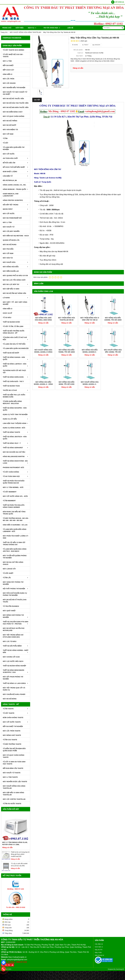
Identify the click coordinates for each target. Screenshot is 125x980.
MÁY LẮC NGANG (9, 83)
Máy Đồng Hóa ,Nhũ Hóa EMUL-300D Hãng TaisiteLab (43, 320)
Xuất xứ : (81, 53)
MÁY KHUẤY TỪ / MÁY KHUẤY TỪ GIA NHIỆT (15, 93)
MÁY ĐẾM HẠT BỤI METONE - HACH (16, 236)
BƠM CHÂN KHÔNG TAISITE (13, 718)
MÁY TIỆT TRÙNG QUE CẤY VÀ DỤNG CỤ (14, 689)
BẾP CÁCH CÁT (8, 70)
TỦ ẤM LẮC (16, 578)
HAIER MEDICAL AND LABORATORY (11, 195)
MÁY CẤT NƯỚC (9, 154)
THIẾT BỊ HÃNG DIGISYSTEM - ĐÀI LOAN (16, 462)
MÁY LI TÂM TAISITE (10, 777)
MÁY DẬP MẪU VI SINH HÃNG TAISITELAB (13, 794)
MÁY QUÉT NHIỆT (9, 611)
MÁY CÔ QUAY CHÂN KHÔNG (14, 116)
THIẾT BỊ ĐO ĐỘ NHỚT (11, 353)
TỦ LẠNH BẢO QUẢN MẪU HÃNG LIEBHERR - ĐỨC (15, 530)
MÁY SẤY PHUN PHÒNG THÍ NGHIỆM (13, 678)
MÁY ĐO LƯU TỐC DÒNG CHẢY (14, 280)
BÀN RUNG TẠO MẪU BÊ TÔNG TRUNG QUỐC (14, 513)
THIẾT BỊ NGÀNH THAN (11, 386)
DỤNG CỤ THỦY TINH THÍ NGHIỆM (15, 414)
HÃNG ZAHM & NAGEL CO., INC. (15, 185)
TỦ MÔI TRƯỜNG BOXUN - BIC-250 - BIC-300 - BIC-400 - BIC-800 (16, 519)
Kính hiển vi (99, 947)
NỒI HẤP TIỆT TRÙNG (16, 205)
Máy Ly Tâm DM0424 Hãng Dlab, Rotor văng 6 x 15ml (15, 843)
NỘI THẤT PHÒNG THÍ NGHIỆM (16, 589)
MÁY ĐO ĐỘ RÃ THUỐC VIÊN (13, 99)
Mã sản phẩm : (78, 50)
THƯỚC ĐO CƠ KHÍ (16, 390)
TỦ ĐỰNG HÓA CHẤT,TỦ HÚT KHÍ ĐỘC (16, 338)
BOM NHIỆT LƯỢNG (16, 172)
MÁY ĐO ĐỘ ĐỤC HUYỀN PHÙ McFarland (14, 629)
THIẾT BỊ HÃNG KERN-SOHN (16, 377)
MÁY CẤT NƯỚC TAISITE (16, 722)
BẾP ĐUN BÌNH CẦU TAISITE (13, 768)
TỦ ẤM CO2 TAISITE (10, 740)
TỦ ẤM (5, 138)
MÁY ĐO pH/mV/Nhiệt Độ (12, 218)
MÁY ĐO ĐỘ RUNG (10, 245)
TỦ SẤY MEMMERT (10, 492)
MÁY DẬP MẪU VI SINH (11, 289)
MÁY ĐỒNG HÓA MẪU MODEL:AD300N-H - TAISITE (90, 332)
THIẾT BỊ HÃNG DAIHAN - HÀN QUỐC (16, 358)
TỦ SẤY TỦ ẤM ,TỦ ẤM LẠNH (13, 326)
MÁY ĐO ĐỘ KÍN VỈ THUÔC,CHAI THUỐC (15, 601)
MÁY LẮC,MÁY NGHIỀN (11, 231)
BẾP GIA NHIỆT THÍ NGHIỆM (13, 726)
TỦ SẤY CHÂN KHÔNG (16, 472)
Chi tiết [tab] (37, 100)
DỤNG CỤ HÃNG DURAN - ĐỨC (14, 428)
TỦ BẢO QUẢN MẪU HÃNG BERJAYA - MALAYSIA (12, 402)
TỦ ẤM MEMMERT (9, 501)
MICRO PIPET (16, 209)
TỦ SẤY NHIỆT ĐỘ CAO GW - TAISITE (13, 55)
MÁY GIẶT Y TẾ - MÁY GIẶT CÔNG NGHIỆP (15, 303)
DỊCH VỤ (32, 28)
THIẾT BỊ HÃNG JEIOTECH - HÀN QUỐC (15, 438)
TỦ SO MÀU (7, 318)
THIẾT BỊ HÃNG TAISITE (16, 432)
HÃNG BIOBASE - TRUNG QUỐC (16, 189)
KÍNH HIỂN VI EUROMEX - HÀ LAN (15, 525)
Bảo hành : (80, 56)
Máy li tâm (98, 952)
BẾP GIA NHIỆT (8, 65)
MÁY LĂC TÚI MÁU (10, 641)
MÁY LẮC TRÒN (9, 79)
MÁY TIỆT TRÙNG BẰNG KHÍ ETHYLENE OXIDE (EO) (13, 636)
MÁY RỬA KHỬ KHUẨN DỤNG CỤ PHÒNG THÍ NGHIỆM (15, 594)
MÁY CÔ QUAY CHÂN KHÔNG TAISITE (14, 756)
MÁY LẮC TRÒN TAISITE (12, 731)
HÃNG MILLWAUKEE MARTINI (16, 456)
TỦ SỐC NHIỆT (8, 573)
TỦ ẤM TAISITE (16, 709)
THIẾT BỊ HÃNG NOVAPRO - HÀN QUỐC (15, 409)
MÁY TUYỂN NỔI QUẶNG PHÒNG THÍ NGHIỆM (15, 557)
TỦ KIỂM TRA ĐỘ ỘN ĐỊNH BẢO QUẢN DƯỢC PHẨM (14, 750)
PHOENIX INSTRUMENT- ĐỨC (14, 467)
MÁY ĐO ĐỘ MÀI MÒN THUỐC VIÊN (16, 107)
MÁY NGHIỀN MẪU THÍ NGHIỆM (14, 88)
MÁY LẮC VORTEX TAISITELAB (14, 799)
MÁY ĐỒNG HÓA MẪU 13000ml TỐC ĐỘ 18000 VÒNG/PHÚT (113, 320)
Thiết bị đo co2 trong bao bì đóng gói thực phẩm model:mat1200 (20, 854)
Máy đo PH (99, 950)
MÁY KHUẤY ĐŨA (16, 262)
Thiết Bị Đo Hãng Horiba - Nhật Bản (16, 651)
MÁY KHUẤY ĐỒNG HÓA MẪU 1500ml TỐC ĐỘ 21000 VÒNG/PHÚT (113, 332)
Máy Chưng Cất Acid (11, 657)
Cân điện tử (99, 944)
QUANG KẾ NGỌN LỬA (11, 240)
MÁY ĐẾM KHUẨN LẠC (11, 271)
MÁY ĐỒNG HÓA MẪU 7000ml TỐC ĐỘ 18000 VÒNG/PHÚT (67, 352)
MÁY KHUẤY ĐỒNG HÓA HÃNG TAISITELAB (14, 787)
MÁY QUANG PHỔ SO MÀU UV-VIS (16, 276)
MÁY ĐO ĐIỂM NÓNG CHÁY (13, 112)
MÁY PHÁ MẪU (8, 249)
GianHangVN (120, 969)
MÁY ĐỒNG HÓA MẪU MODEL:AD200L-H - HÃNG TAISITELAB (43, 364)
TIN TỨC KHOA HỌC (49, 28)
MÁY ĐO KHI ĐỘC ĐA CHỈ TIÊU (14, 452)
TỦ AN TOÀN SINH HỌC (16, 476)
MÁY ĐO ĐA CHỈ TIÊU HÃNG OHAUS (13, 563)
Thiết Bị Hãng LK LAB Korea (16, 683)
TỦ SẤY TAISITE (16, 713)
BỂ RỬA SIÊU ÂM (16, 163)
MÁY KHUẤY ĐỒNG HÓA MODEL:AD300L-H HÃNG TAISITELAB (43, 352)
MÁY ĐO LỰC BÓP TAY (16, 284)
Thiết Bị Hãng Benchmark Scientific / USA (16, 671)
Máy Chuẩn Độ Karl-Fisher (14, 694)
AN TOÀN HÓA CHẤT (16, 158)
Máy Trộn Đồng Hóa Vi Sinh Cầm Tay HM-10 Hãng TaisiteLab (90, 320)
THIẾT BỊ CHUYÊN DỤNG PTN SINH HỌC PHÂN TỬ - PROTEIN (16, 623)
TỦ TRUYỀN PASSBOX (11, 606)
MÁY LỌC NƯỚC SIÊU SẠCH (13, 661)
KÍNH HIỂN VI (8, 74)
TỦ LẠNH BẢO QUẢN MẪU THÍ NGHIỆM (14, 148)
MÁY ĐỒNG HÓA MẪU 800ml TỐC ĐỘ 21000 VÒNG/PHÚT (67, 364)
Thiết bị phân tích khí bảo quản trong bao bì (14, 482)
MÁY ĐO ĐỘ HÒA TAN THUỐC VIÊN (16, 103)
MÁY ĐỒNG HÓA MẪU (16, 267)
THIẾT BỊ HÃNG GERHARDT (16, 448)
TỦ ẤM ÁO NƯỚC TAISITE (12, 804)
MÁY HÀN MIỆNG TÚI (10, 130)
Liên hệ (64, 28)
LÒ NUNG (16, 298)
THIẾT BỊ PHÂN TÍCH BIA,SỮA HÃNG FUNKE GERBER (14, 506)
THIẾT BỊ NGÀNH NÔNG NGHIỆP (14, 666)
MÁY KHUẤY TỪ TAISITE (12, 773)
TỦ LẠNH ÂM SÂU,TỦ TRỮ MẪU (14, 344)
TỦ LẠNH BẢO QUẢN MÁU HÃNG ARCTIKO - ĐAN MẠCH (15, 550)
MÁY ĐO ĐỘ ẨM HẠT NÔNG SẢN (14, 293)
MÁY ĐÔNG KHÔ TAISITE (12, 735)
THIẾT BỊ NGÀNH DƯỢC (11, 322)
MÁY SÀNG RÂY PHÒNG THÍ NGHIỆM (13, 583)
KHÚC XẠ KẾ (7, 313)
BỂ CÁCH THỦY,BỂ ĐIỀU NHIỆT (16, 167)
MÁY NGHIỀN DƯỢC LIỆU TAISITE (15, 782)
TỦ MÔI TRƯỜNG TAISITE (12, 744)
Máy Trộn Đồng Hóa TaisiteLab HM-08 (67, 319)
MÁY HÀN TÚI (8, 258)
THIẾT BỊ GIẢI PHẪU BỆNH (16, 646)
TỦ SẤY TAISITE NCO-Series (13, 50)
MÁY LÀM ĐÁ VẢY (9, 569)
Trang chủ (7, 28)
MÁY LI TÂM (7, 61)
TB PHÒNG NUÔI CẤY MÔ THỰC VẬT (14, 372)
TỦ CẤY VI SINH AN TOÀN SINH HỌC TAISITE (14, 763)
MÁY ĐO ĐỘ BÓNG (10, 699)
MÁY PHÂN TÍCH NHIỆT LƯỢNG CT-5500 (16, 537)
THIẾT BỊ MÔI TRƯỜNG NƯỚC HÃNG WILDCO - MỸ (14, 332)
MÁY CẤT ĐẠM (8, 134)
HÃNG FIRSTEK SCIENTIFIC (13, 200)
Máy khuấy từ (99, 955)
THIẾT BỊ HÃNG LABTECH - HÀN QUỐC (16, 365)
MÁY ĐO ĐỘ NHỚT (10, 125)
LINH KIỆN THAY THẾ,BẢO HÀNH (16, 423)
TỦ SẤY (6, 143)
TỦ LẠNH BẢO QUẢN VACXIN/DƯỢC (16, 348)
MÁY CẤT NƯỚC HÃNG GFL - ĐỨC (16, 496)
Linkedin (96, 45)
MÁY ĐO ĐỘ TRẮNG (10, 121)
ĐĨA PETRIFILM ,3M (10, 180)
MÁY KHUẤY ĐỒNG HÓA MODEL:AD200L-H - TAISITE (90, 364)
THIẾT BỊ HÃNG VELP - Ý (16, 443)
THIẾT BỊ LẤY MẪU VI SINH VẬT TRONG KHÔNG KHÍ (14, 543)
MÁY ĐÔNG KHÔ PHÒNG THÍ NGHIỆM (16, 616)
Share (75, 45)
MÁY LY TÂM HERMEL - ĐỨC (13, 487)
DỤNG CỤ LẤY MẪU (16, 419)
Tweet (85, 45)
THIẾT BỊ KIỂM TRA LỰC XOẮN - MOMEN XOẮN (14, 396)
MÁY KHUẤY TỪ (9, 227)
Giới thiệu (20, 28)
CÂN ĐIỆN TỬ (16, 176)
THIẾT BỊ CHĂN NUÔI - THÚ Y (13, 381)
